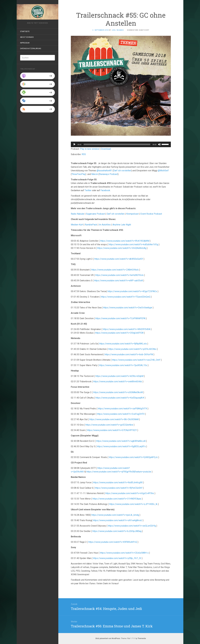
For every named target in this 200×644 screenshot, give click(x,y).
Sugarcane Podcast (95, 214)
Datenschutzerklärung (31, 49)
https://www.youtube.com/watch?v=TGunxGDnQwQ (126, 297)
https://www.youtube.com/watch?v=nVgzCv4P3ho (130, 493)
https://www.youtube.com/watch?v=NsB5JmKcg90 (118, 482)
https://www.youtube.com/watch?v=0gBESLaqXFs (121, 446)
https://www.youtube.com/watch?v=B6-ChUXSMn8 (114, 419)
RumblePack (91, 225)
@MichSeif (163, 171)
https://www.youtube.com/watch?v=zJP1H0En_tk (133, 504)
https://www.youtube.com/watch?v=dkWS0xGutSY (119, 259)
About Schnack (27, 37)
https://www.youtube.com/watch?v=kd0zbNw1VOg (133, 244)
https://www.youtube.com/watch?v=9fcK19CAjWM (125, 241)
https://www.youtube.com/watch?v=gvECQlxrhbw (109, 425)
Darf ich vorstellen (122, 171)
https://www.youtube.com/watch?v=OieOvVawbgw (128, 308)
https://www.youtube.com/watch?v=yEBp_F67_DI (117, 558)
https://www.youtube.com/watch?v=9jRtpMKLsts (123, 344)
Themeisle (142, 638)
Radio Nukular (77, 214)
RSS (84, 154)
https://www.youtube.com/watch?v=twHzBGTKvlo (119, 275)
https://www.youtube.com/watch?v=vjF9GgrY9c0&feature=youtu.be (119, 472)
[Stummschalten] (159, 144)
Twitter (88, 190)
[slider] (117, 144)
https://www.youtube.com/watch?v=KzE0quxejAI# (120, 398)
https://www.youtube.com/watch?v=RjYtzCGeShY (119, 488)
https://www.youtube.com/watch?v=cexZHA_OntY (136, 360)
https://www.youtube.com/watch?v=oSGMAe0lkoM (118, 392)
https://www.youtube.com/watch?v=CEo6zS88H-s (124, 553)
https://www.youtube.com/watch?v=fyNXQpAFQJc (133, 457)
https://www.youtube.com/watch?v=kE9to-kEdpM (119, 376)
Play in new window (90, 149)
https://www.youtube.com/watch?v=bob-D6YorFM (129, 354)
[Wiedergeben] (74, 144)
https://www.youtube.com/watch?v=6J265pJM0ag (117, 531)
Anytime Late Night (122, 225)
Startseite (25, 31)
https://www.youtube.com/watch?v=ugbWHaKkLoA (121, 441)
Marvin (95, 174)
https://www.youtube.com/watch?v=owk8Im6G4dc (118, 382)
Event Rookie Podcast (151, 214)
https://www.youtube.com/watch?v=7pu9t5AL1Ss (123, 365)
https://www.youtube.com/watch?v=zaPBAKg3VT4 (122, 409)
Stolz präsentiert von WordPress (108, 638)
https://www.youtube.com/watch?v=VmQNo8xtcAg (122, 248)
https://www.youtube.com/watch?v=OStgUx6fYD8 (119, 333)
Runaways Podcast (108, 174)
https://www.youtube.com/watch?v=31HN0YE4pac (117, 499)
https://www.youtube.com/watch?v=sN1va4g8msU (118, 520)
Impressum (25, 43)
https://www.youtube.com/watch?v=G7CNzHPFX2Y (112, 430)
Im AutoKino (105, 225)
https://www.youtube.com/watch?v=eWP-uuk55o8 (118, 281)
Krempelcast (132, 214)
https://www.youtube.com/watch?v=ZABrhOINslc (115, 270)
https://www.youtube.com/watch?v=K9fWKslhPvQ (113, 542)
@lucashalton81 (104, 171)
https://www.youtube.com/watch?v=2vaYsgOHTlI (121, 414)
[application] (121, 144)
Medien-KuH (77, 225)
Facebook (105, 190)
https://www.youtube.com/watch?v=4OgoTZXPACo (132, 291)
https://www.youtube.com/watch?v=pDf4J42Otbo (132, 349)
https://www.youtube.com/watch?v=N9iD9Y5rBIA (127, 329)
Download (106, 149)
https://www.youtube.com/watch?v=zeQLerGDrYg (132, 526)
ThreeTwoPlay (79, 174)
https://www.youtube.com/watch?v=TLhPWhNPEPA (120, 318)
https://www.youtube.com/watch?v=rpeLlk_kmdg (115, 515)
